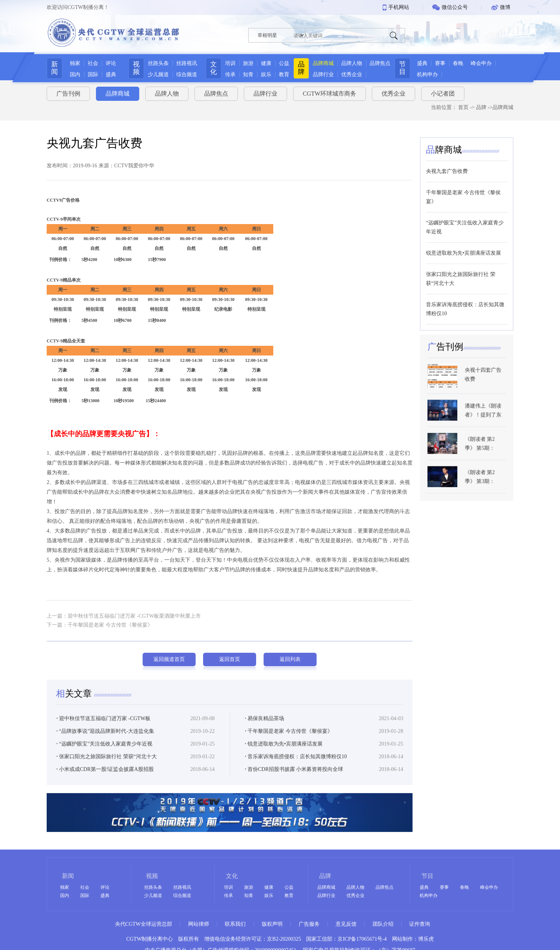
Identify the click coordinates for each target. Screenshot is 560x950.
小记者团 (443, 91)
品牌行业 (326, 74)
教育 (283, 74)
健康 (265, 63)
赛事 (448, 63)
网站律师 (199, 924)
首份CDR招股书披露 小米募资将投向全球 (294, 778)
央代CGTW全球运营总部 (144, 924)
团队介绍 (383, 924)
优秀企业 (354, 74)
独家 (72, 63)
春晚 (466, 63)
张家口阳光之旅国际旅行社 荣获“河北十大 (107, 765)
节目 (410, 68)
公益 (283, 63)
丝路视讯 (184, 63)
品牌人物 (354, 63)
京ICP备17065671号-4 (362, 939)
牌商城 (444, 147)
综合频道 (184, 74)
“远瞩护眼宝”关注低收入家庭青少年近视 (104, 752)
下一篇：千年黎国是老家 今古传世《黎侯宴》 (100, 622)
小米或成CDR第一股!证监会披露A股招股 (105, 778)
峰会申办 (489, 63)
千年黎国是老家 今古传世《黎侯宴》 (289, 740)
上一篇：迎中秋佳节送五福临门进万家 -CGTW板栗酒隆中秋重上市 (124, 613)
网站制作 (402, 939)
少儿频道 (155, 74)
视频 (133, 68)
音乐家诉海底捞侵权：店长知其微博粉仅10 (296, 765)
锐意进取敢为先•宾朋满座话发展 (284, 752)
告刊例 (445, 358)
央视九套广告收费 (447, 168)
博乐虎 (426, 939)
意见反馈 (346, 924)
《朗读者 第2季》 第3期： (480, 488)
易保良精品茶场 (265, 727)
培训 (229, 63)
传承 (229, 74)
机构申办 (435, 74)
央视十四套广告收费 (483, 386)
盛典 (108, 74)
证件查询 (420, 924)
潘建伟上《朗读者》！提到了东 (483, 422)
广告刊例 (68, 91)
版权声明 (272, 924)
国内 (72, 74)
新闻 (51, 68)
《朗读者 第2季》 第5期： (480, 455)
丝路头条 (155, 63)
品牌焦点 (383, 63)
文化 (212, 68)
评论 (108, 63)
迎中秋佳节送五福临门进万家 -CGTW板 (103, 727)
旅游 (247, 63)
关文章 (75, 702)
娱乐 (265, 74)
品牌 (304, 68)
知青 (247, 74)
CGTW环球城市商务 (329, 91)
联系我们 (235, 924)
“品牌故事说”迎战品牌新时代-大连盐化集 (105, 740)
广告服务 (309, 924)
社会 (90, 63)
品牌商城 (326, 63)
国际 (90, 74)
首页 (463, 105)
